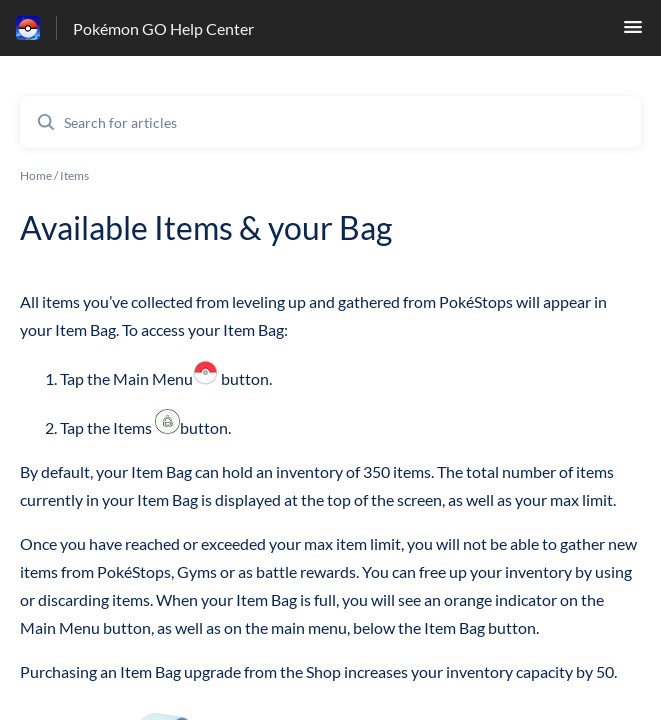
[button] (633, 32)
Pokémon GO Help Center (163, 28)
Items (74, 175)
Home (36, 175)
